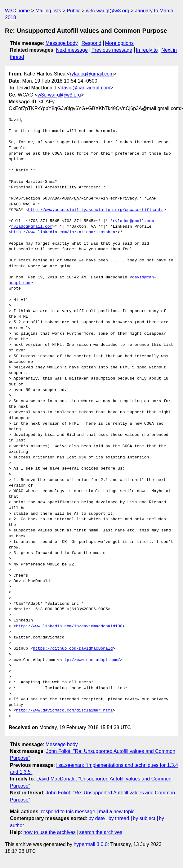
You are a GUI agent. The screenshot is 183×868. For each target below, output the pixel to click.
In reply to (147, 50)
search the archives (101, 832)
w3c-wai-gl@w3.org (108, 11)
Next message (72, 50)
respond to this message (68, 812)
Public (74, 11)
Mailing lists (48, 11)
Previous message (112, 50)
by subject (144, 818)
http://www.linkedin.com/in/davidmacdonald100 (69, 626)
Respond (91, 43)
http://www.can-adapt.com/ (90, 660)
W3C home (17, 11)
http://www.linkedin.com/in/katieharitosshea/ (64, 232)
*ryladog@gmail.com (132, 221)
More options (120, 43)
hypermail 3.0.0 (90, 844)
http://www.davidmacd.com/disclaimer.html (64, 711)
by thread (119, 818)
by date (96, 818)
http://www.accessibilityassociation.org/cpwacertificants (96, 210)
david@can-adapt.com (85, 88)
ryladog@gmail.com (92, 74)
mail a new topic (117, 812)
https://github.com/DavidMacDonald (73, 649)
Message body (62, 43)
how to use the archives (50, 832)
